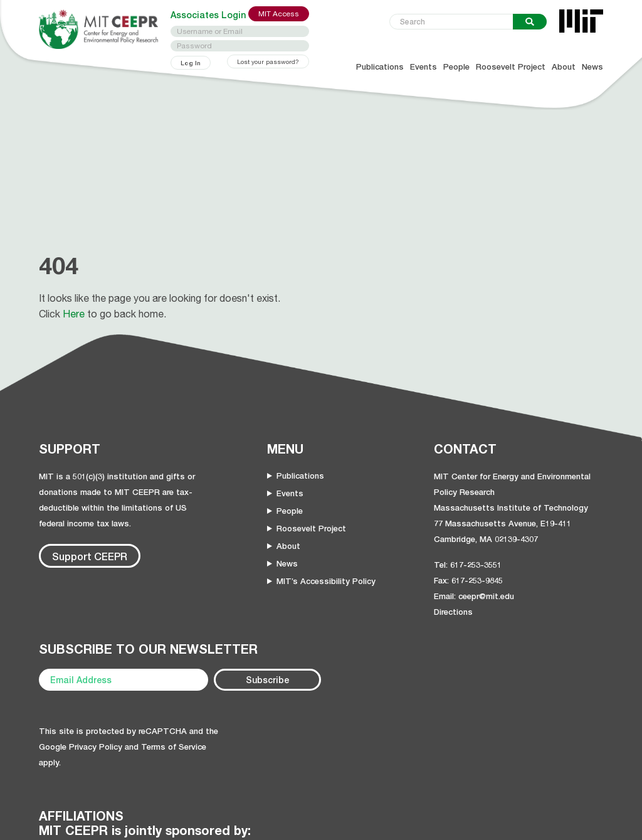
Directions (453, 612)
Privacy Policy (96, 747)
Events (424, 67)
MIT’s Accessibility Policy (326, 581)
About (564, 67)
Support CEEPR (90, 556)
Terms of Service (174, 747)
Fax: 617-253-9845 (468, 580)
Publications (380, 67)
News (592, 67)
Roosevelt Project (511, 67)
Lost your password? (268, 61)
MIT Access (279, 14)
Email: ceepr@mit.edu (474, 596)
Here (74, 314)
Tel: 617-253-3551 (468, 565)
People (456, 67)
